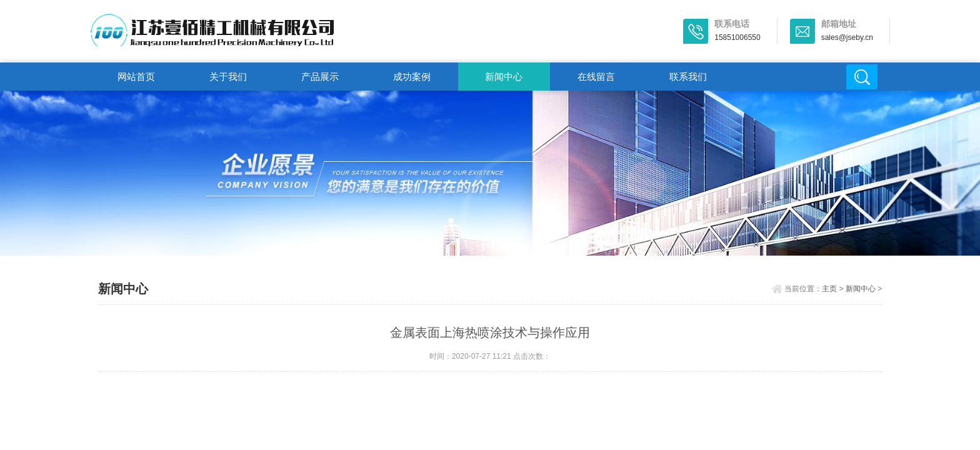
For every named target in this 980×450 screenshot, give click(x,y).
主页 (829, 289)
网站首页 (136, 77)
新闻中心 (504, 77)
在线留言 (596, 77)
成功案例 (412, 77)
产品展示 (320, 77)
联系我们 (688, 77)
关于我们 (228, 77)
